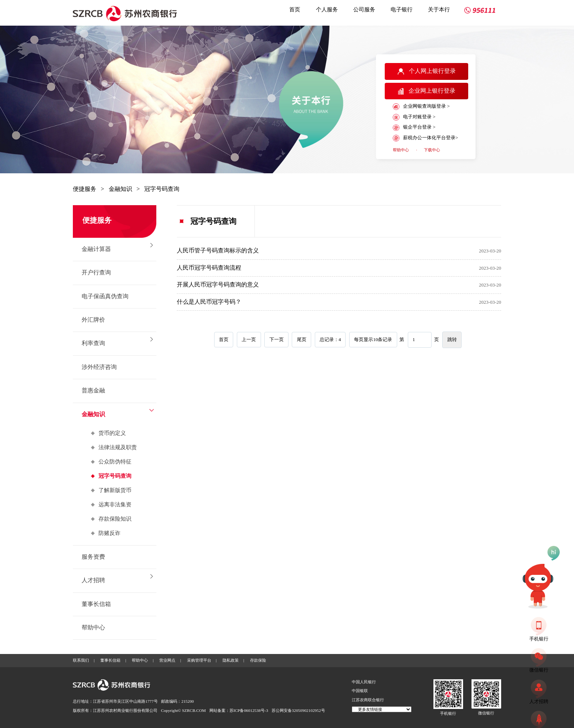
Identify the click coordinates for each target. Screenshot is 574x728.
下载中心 (432, 150)
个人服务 (327, 9)
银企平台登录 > (414, 128)
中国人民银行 (364, 682)
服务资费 (93, 557)
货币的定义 (112, 433)
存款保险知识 (115, 519)
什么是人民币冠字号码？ (209, 302)
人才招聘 (93, 580)
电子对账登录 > (414, 117)
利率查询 (93, 343)
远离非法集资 (115, 505)
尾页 (302, 339)
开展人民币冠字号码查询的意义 (218, 285)
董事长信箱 (96, 604)
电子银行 (402, 9)
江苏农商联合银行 (368, 700)
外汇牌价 (93, 320)
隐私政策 (231, 660)
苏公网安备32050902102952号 (298, 710)
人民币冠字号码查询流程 (209, 268)
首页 (295, 9)
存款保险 (258, 660)
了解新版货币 (115, 490)
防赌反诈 (109, 533)
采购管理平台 (199, 660)
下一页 (277, 339)
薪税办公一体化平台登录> (425, 138)
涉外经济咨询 (99, 367)
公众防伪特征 (115, 462)
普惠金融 (93, 391)
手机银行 (448, 713)
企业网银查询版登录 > (421, 107)
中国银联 (360, 691)
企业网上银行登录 (427, 91)
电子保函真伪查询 (105, 296)
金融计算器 (96, 249)
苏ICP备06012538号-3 (249, 710)
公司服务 (364, 9)
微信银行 (486, 713)
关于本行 (439, 9)
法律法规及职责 (118, 447)
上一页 (249, 339)
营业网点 (167, 660)
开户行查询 (96, 273)
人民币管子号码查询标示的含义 (218, 251)
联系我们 (81, 660)
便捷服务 (85, 189)
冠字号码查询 (162, 189)
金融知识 (120, 189)
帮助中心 (401, 150)
